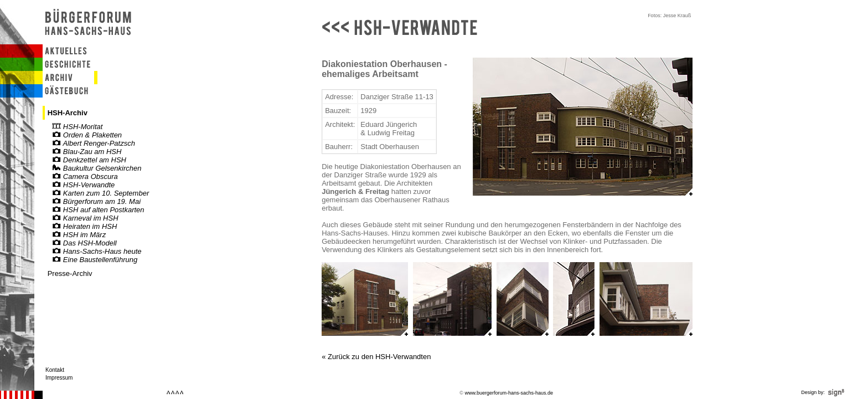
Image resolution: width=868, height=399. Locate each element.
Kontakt (55, 370)
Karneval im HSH (85, 218)
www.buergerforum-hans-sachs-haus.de (509, 393)
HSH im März (79, 235)
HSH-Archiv (68, 113)
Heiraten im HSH (84, 226)
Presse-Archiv (70, 273)
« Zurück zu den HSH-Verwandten (376, 357)
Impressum (59, 378)
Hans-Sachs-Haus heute (97, 251)
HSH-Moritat (77, 127)
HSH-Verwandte (83, 185)
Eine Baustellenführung (95, 260)
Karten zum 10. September (100, 193)
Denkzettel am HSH (89, 160)
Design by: (824, 392)
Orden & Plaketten (87, 135)
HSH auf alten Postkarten (98, 210)
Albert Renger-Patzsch (94, 143)
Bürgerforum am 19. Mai (96, 201)
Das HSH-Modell (84, 243)
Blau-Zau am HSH (87, 152)
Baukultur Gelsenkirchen (97, 168)
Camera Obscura (85, 177)
